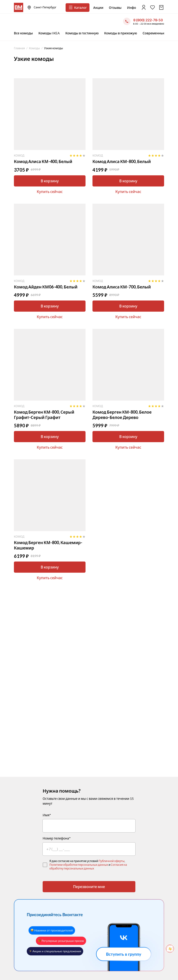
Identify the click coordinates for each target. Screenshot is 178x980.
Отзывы (115, 8)
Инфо (132, 8)
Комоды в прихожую (121, 33)
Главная (19, 48)
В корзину (50, 181)
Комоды (34, 48)
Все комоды (23, 33)
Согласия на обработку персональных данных (88, 867)
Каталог (78, 7)
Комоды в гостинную (82, 33)
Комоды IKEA (49, 33)
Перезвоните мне (89, 887)
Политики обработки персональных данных (79, 865)
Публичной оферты (111, 861)
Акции (98, 8)
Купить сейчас (50, 191)
